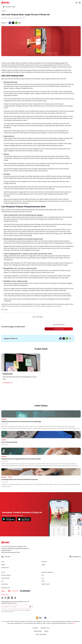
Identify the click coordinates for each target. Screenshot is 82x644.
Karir (43, 579)
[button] (30, 607)
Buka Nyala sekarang (57, 325)
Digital (43, 565)
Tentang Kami (5, 568)
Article (43, 582)
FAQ (43, 576)
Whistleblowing (38, 632)
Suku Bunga (4, 584)
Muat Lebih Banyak (38, 317)
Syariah (3, 565)
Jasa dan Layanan (6, 576)
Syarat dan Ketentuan (47, 573)
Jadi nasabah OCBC (57, 329)
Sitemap (46, 632)
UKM (3, 562)
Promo (3, 573)
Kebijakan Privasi (45, 628)
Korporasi (44, 562)
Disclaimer (35, 628)
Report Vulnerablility (41, 635)
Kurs (2, 582)
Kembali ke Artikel (9, 7)
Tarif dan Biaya (5, 579)
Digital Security (45, 584)
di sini (73, 624)
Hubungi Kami (5, 595)
